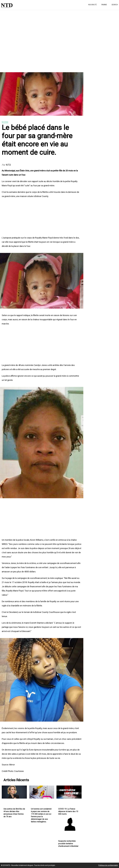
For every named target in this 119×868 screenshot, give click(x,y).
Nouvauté (93, 5)
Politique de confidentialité (108, 865)
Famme (104, 5)
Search (115, 5)
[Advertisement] (59, 40)
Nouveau (5, 122)
